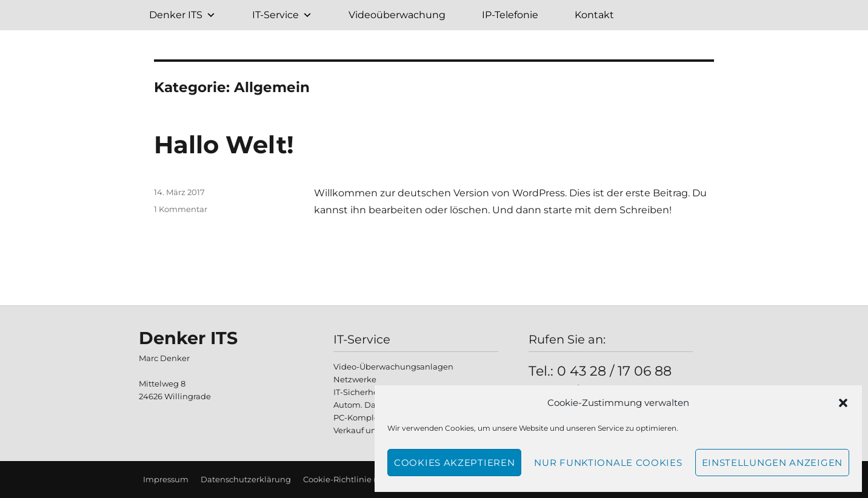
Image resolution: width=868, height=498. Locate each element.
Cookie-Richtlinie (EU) (346, 479)
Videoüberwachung (397, 15)
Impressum (166, 479)
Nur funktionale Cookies (608, 463)
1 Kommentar (181, 209)
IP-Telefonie (510, 15)
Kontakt (594, 15)
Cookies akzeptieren (454, 463)
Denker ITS (182, 15)
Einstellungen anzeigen (772, 463)
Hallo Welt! (224, 144)
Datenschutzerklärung (246, 479)
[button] (843, 403)
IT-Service (282, 15)
